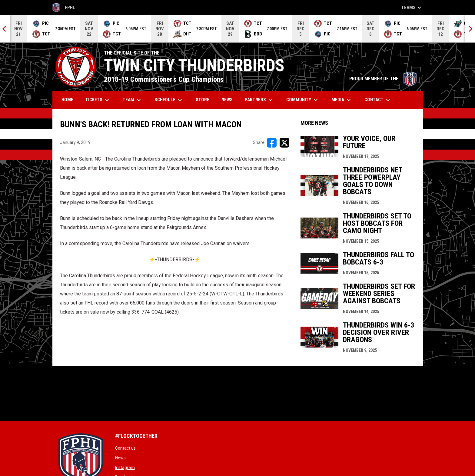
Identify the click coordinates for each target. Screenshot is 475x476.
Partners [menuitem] (259, 100)
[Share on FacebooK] (272, 143)
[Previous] (5, 29)
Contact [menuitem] (378, 100)
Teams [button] (412, 8)
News (120, 458)
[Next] (470, 29)
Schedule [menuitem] (169, 100)
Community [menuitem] (303, 100)
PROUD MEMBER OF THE (383, 79)
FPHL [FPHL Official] (64, 8)
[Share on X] (284, 143)
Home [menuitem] (67, 100)
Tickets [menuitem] (98, 100)
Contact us (125, 448)
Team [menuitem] (133, 100)
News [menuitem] (227, 100)
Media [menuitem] (342, 100)
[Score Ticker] (237, 29)
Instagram (125, 468)
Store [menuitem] (205, 100)
